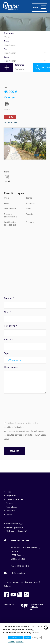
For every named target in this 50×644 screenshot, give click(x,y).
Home (9, 492)
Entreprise (10, 511)
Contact (9, 514)
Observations (25, 379)
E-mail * (25, 344)
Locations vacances (15, 499)
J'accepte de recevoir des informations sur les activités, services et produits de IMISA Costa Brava (25, 435)
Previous (9, 144)
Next (41, 144)
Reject (28, 638)
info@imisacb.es (18, 573)
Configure (37, 638)
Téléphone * (25, 330)
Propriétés (11, 496)
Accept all (16, 638)
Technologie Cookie (15, 527)
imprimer (7, 109)
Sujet (25, 358)
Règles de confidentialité (17, 531)
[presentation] (15, 407)
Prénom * (25, 303)
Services (10, 503)
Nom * (25, 316)
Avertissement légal (14, 524)
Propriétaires (12, 507)
